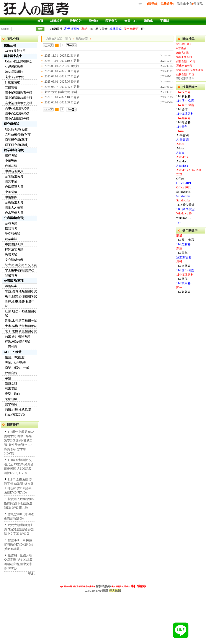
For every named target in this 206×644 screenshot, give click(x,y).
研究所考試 (11, 124)
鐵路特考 (11, 229)
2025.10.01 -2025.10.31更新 (62, 61)
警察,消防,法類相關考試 (21, 291)
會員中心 (131, 21)
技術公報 (10, 45)
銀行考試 (11, 156)
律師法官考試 (14, 249)
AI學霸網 (182, 135)
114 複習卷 (183, 122)
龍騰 (179, 236)
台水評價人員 (14, 213)
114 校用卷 (183, 92)
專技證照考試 (14, 244)
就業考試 (11, 239)
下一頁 (71, 45)
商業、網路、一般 (17, 368)
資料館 (93, 21)
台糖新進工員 (14, 202)
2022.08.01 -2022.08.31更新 (62, 102)
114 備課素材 (185, 114)
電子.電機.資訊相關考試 (21, 331)
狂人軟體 (115, 591)
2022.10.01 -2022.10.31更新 (62, 97)
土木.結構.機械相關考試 (21, 326)
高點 (84, 29)
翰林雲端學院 (14, 72)
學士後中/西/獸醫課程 (20, 270)
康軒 (179, 262)
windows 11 (184, 218)
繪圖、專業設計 (16, 357)
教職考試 (11, 255)
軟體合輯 (11, 373)
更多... (32, 574)
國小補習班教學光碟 (19, 98)
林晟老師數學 (14, 67)
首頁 (40, 21)
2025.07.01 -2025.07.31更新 (62, 76)
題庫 (179, 249)
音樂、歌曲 (13, 394)
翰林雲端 (116, 29)
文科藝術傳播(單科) (18, 135)
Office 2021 (184, 187)
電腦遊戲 (11, 399)
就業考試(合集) (14, 150)
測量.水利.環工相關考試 (21, 321)
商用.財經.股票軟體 (18, 409)
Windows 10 (184, 213)
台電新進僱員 (14, 176)
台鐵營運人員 (14, 187)
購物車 (148, 21)
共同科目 (11, 347)
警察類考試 (13, 234)
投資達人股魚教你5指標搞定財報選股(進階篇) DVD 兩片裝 (19, 503)
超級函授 (56, 29)
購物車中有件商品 (190, 4)
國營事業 (11, 182)
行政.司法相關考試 (18, 342)
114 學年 (182, 127)
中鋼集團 (11, 197)
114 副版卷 (183, 96)
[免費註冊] (167, 4)
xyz (178, 222)
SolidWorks (183, 192)
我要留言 (111, 21)
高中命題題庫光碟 (17, 108)
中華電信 (11, 192)
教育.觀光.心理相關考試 (21, 297)
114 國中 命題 (185, 105)
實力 (144, 29)
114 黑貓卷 (183, 118)
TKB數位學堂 (98, 29)
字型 (8, 378)
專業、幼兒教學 (16, 363)
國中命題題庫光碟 (17, 114)
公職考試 (11, 223)
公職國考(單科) (14, 281)
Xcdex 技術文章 (15, 51)
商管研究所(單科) (17, 140)
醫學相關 (11, 404)
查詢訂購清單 (185, 79)
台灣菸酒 (11, 166)
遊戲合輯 (11, 383)
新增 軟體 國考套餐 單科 (61, 92)
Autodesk (182, 157)
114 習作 (182, 109)
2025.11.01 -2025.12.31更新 (62, 56)
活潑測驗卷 (184, 257)
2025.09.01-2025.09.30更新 (62, 66)
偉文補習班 (131, 29)
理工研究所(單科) (17, 145)
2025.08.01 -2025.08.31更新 (62, 71)
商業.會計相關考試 (18, 336)
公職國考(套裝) (14, 218)
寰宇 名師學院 (15, 77)
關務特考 (11, 275)
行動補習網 (13, 82)
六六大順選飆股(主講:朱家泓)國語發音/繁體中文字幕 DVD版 (19, 529)
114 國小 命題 (185, 101)
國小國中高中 (13, 56)
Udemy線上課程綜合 (19, 61)
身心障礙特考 (14, 260)
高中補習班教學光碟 (19, 103)
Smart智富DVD (15, 415)
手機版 (165, 21)
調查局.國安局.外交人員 (21, 265)
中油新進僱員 (14, 171)
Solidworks (183, 196)
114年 (180, 131)
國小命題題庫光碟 (17, 119)
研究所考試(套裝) (17, 129)
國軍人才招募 (14, 208)
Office (180, 179)
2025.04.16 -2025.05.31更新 (62, 87)
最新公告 (76, 21)
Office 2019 (184, 183)
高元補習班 (72, 29)
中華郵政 (11, 161)
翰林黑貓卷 (103, 586)
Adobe (180, 144)
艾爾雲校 (11, 87)
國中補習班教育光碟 (19, 93)
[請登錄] (153, 4)
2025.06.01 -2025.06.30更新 (62, 82)
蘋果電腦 (11, 389)
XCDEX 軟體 (13, 352)
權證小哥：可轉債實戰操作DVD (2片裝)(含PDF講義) (18, 545)
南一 (179, 288)
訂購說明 (56, 21)
